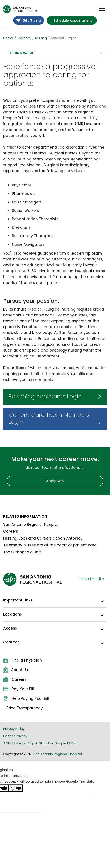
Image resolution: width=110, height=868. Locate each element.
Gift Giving (29, 20)
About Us (16, 670)
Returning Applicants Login (45, 396)
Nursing (41, 38)
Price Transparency (25, 708)
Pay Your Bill (19, 689)
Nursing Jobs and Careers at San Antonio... (43, 538)
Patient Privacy (15, 736)
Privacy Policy (14, 729)
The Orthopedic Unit (22, 552)
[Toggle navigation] (102, 9)
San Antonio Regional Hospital (31, 524)
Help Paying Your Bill (26, 699)
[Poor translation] (16, 788)
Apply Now (55, 481)
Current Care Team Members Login (49, 418)
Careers (24, 38)
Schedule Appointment (73, 20)
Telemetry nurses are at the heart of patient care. (50, 545)
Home (8, 38)
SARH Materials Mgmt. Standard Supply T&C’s (40, 743)
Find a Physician (23, 660)
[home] (20, 9)
